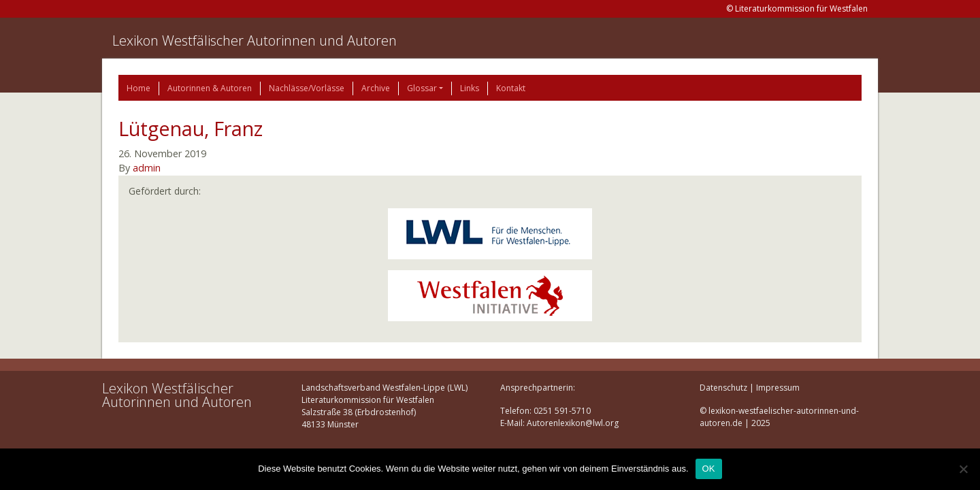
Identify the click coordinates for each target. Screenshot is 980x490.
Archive (376, 88)
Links (470, 88)
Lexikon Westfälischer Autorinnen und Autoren (255, 40)
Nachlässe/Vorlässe (307, 88)
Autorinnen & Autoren (210, 88)
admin (147, 168)
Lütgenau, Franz (191, 128)
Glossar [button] (422, 88)
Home (138, 88)
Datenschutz (723, 388)
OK (709, 469)
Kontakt (511, 88)
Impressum (778, 388)
